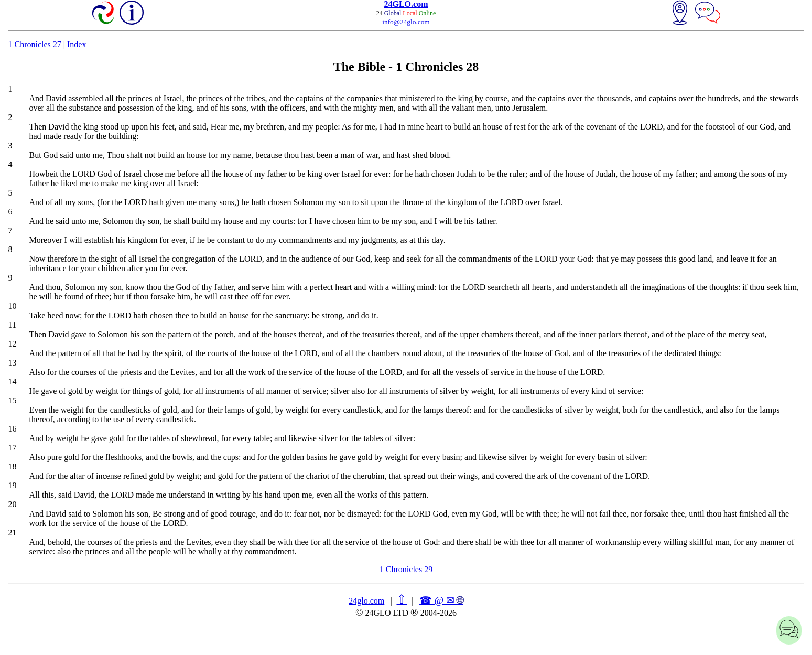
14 (12, 382)
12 (12, 344)
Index (77, 44)
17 (12, 448)
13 (12, 363)
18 (12, 466)
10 (12, 306)
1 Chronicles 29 (406, 569)
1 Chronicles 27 (34, 44)
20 (12, 504)
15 (12, 400)
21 (12, 533)
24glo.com (366, 601)
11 (12, 325)
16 (12, 429)
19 (12, 485)
